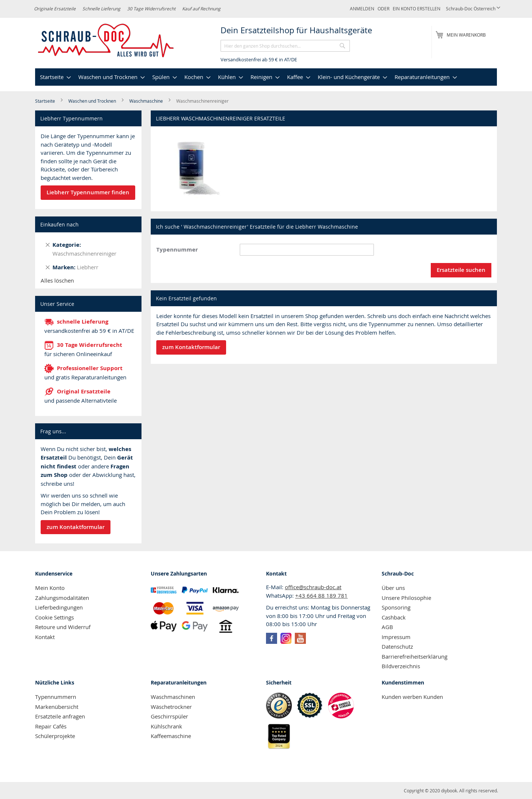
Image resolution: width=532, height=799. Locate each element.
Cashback (394, 617)
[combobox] (285, 46)
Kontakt (45, 637)
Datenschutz (397, 646)
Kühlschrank (166, 726)
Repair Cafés (51, 726)
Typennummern (56, 697)
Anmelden (362, 8)
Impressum (396, 637)
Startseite (46, 101)
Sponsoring (396, 607)
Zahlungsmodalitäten (62, 598)
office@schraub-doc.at (313, 587)
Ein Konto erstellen (417, 8)
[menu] (266, 77)
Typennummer (177, 250)
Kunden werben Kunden (412, 697)
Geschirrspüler (169, 716)
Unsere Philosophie (406, 598)
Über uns (393, 588)
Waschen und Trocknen (93, 101)
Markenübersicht (57, 707)
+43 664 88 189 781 (321, 595)
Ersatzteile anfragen (60, 716)
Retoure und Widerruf (63, 627)
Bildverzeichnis (401, 666)
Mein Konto (50, 588)
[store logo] (106, 41)
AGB (387, 627)
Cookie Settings (54, 617)
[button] (473, 9)
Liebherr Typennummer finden (88, 192)
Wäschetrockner (171, 707)
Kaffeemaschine (171, 736)
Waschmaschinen (173, 697)
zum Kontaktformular (76, 527)
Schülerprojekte (55, 736)
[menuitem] (54, 77)
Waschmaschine (147, 101)
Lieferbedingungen (59, 607)
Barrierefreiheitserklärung (415, 656)
